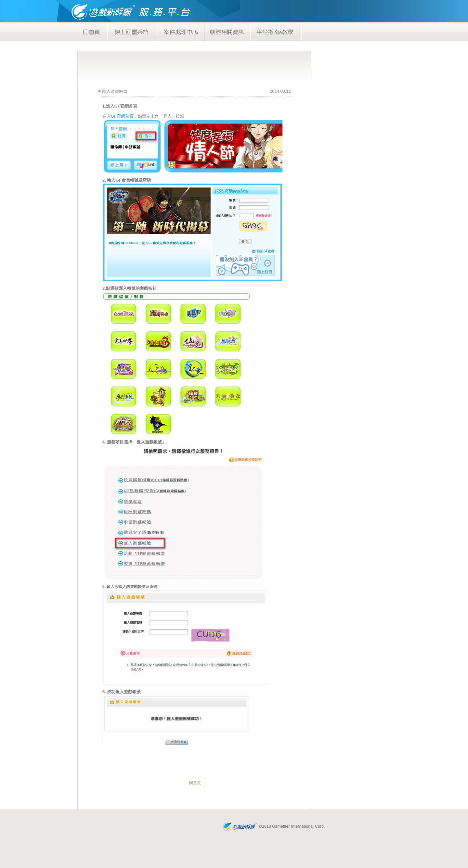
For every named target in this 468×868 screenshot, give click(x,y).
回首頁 (195, 783)
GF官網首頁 (122, 116)
